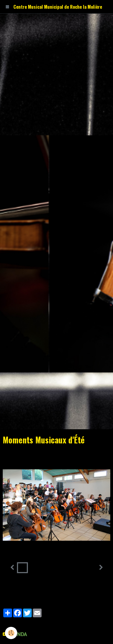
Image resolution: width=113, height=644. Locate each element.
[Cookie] (11, 633)
